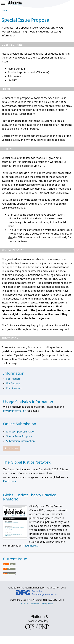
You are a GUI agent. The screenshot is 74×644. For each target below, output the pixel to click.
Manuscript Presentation (21, 432)
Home (4, 10)
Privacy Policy (47, 604)
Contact (25, 604)
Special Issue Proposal (19, 436)
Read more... (11, 481)
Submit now (12, 448)
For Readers (13, 379)
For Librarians (14, 388)
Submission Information (20, 441)
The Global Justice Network (29, 600)
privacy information (15, 411)
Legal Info (34, 604)
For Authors (13, 383)
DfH (61, 600)
